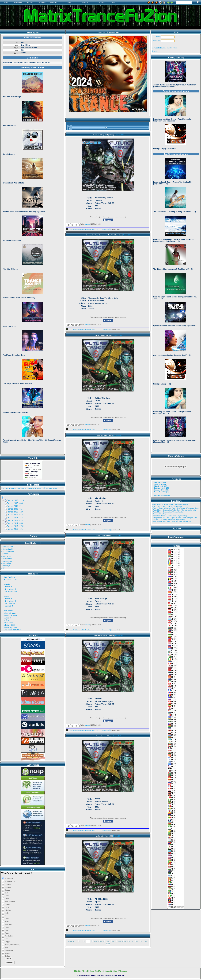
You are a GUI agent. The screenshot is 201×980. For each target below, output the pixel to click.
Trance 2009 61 (14, 509)
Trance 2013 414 (15, 520)
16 (94, 941)
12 (80, 941)
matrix (9, 580)
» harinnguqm (6, 561)
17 (96, 941)
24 (113, 941)
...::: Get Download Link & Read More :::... (83, 229)
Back (70, 941)
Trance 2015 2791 (15, 526)
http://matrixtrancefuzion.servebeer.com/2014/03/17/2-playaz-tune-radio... (30, 488)
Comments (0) (106, 229)
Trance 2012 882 (15, 518)
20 (103, 941)
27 (120, 941)
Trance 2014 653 (15, 523)
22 (108, 941)
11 (77, 941)
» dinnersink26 (7, 549)
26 (118, 941)
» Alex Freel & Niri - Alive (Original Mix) (167, 506)
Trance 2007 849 (15, 503)
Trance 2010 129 (15, 512)
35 (139, 941)
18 (98, 941)
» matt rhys (5, 566)
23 (110, 941)
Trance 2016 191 (15, 529)
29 (125, 941)
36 (142, 941)
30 (127, 941)
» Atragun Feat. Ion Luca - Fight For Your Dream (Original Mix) (174, 518)
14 (85, 941)
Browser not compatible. (33, 244)
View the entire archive (162, 496)
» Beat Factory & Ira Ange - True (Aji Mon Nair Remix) (171, 521)
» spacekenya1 (7, 556)
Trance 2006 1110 (15, 500)
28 (122, 941)
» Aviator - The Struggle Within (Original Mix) (168, 519)
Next (108, 943)
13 (82, 941)
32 (132, 941)
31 (130, 941)
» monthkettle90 (7, 551)
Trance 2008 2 (14, 506)
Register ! (155, 51)
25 (115, 941)
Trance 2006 (119, 135)
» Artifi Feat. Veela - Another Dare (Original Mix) (169, 516)
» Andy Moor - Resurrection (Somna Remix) (167, 512)
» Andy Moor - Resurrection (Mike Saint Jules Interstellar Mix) (174, 510)
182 (146, 941)
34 (137, 941)
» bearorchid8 (6, 559)
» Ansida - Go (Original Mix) (162, 514)
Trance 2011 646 (15, 515)
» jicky (4, 568)
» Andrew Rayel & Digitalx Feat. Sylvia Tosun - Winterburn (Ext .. (175, 508)
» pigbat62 (5, 554)
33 (134, 941)
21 (106, 941)
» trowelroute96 (7, 547)
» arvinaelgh (6, 563)
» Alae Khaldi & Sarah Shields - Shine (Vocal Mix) (170, 504)
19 (101, 941)
